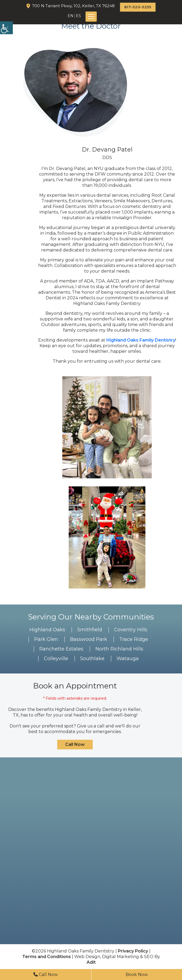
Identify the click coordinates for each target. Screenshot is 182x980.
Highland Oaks (47, 630)
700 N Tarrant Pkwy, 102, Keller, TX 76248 (73, 6)
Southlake (92, 659)
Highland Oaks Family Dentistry (141, 340)
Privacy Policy (133, 951)
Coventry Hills (131, 630)
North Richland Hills (119, 649)
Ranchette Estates (61, 649)
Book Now (137, 975)
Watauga (128, 659)
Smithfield (90, 630)
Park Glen (46, 639)
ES (78, 16)
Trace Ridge (134, 639)
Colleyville (56, 659)
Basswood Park (89, 639)
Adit (91, 962)
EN (71, 16)
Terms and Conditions (47, 957)
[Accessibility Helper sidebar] (6, 28)
